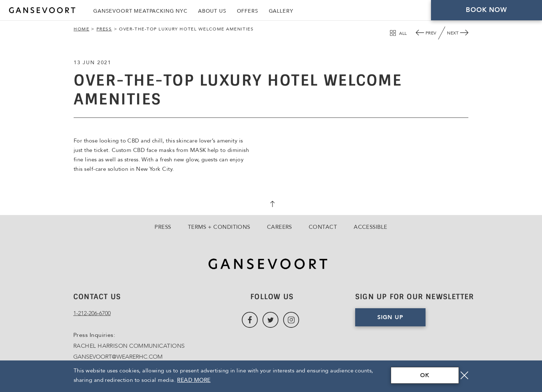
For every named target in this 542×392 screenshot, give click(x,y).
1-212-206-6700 (92, 313)
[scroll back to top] (271, 205)
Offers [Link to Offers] (248, 11)
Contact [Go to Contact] (323, 227)
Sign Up (390, 317)
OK (425, 375)
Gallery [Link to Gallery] (281, 11)
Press (104, 29)
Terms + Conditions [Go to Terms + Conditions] (219, 227)
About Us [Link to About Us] (212, 11)
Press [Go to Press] (163, 227)
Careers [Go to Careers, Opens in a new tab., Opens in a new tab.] (280, 227)
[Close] (464, 375)
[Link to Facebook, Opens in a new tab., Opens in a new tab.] (250, 320)
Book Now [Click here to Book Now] (487, 10)
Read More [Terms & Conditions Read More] (194, 380)
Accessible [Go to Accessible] (371, 227)
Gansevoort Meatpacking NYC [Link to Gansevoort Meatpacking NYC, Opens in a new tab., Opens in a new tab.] (140, 11)
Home (81, 29)
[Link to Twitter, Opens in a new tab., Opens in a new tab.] (270, 320)
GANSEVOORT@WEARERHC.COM (118, 357)
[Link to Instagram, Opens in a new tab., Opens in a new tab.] (291, 320)
